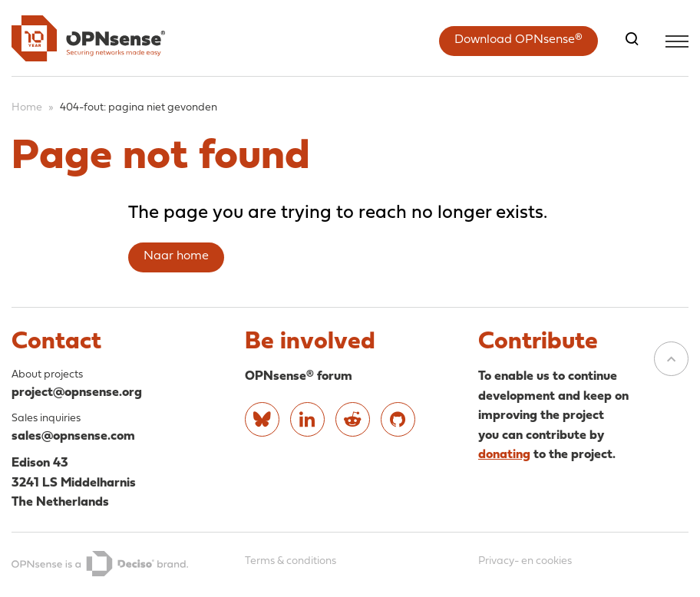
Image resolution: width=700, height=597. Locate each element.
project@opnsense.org (77, 393)
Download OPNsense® (518, 40)
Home (27, 108)
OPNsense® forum (299, 376)
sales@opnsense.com (73, 436)
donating (504, 455)
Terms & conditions (291, 561)
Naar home (176, 256)
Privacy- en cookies (525, 561)
